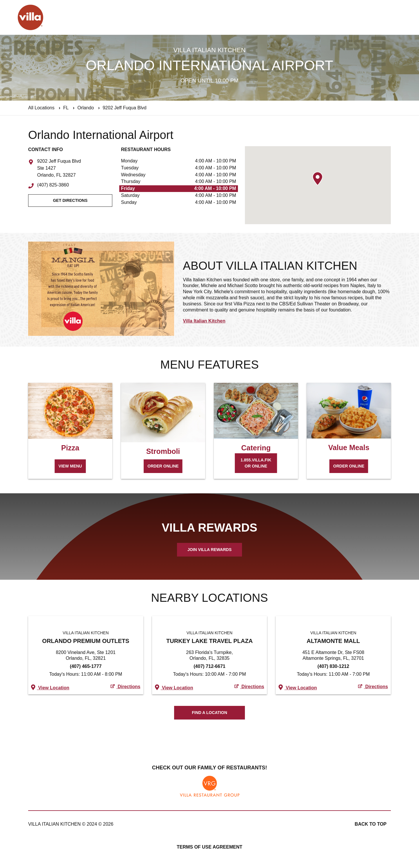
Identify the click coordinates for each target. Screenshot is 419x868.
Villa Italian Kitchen (204, 321)
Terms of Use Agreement (209, 847)
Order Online (163, 466)
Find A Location (209, 713)
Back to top (371, 824)
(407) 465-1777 (86, 666)
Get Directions (70, 200)
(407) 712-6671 (209, 666)
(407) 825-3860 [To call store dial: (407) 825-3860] (53, 185)
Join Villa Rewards (209, 550)
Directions (125, 687)
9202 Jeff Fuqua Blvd (125, 108)
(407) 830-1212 (333, 666)
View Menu (70, 466)
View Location (50, 687)
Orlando (86, 108)
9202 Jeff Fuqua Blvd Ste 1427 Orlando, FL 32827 (59, 168)
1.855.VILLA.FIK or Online (256, 463)
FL (66, 108)
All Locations (41, 108)
